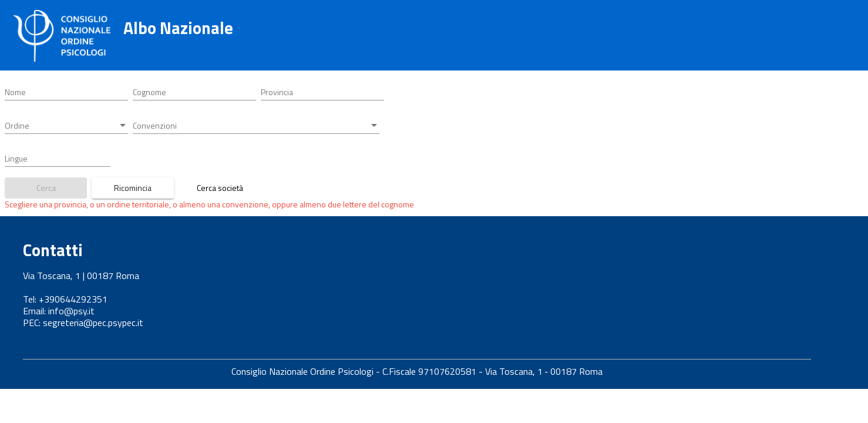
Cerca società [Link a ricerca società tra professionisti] (220, 188)
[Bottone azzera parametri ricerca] (133, 188)
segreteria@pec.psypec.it (93, 323)
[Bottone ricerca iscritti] (46, 188)
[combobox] (322, 92)
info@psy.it (71, 311)
